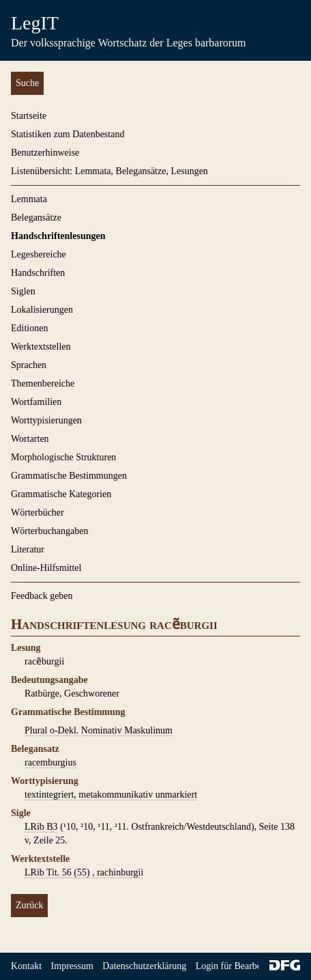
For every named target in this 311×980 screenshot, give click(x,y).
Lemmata (29, 199)
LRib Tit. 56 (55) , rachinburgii (84, 872)
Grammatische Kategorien (61, 494)
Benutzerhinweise (45, 153)
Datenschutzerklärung (144, 966)
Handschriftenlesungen (58, 236)
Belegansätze (36, 218)
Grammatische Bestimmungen (69, 476)
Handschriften (38, 273)
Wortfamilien (36, 402)
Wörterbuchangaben (50, 531)
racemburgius (50, 762)
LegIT (35, 23)
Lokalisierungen (42, 310)
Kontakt (26, 966)
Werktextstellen (41, 347)
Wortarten (30, 439)
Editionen (29, 328)
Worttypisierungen (46, 420)
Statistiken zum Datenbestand (68, 134)
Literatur (28, 549)
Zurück (29, 905)
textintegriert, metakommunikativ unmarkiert (111, 795)
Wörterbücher (38, 513)
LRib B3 (41, 827)
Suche (27, 83)
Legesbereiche (39, 254)
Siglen (23, 291)
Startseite (29, 116)
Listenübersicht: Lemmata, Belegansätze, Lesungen (109, 171)
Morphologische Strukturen (63, 457)
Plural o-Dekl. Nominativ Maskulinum (99, 730)
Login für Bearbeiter (235, 966)
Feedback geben (42, 596)
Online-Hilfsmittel (46, 568)
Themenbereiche (43, 383)
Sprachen (29, 365)
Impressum (72, 966)
